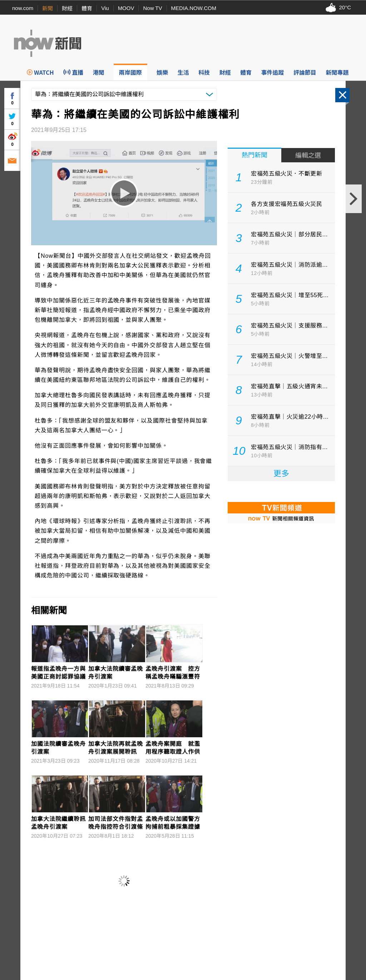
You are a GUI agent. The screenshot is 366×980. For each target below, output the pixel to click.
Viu (105, 8)
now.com (23, 8)
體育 (87, 8)
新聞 (48, 8)
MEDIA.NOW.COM (194, 8)
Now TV (152, 8)
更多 (281, 474)
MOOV (126, 8)
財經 (67, 8)
